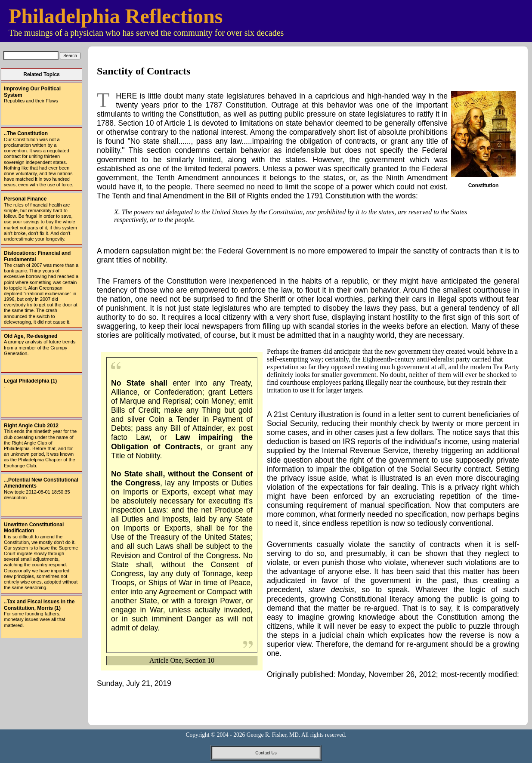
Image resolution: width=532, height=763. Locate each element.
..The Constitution (26, 133)
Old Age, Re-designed (31, 336)
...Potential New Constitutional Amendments (41, 483)
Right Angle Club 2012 (31, 426)
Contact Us (266, 753)
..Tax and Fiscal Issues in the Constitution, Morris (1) (39, 605)
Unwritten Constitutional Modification (34, 528)
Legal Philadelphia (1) (30, 381)
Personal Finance (25, 199)
